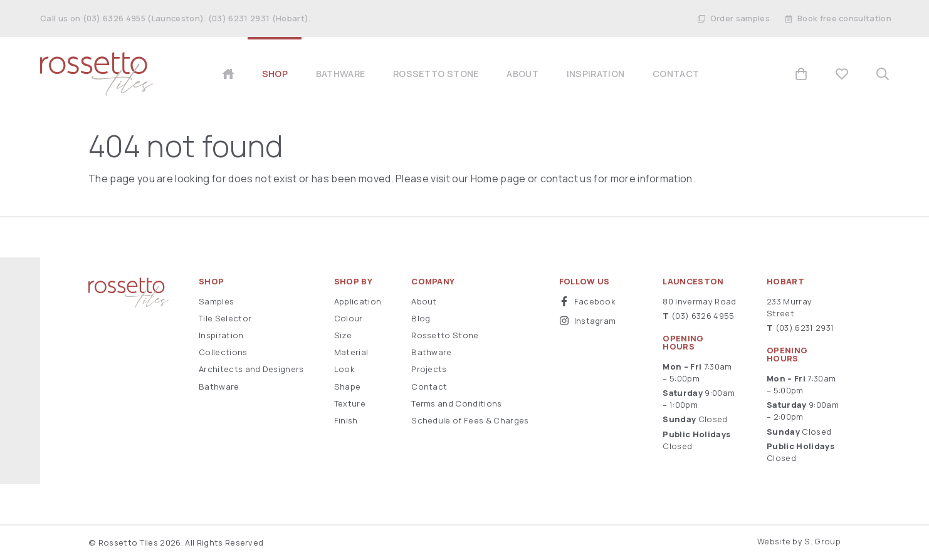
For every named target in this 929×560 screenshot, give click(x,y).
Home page (498, 179)
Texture (350, 403)
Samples (216, 301)
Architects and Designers (251, 369)
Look (344, 369)
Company (433, 282)
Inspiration (221, 335)
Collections (223, 352)
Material (351, 352)
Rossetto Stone (445, 335)
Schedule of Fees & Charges (470, 420)
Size (343, 335)
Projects (429, 369)
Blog (421, 318)
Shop (211, 282)
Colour (349, 318)
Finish (346, 420)
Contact (429, 386)
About (424, 301)
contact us (566, 179)
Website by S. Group (799, 541)
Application (358, 301)
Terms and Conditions (456, 403)
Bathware (219, 386)
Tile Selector (225, 318)
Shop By (353, 282)
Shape (348, 386)
